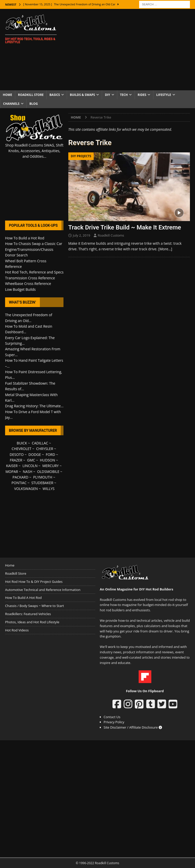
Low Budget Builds (20, 289)
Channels (11, 104)
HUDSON (47, 460)
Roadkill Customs (111, 235)
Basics (55, 95)
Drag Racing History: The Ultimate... (34, 406)
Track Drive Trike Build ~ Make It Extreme (125, 227)
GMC (31, 460)
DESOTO (17, 454)
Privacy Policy (114, 722)
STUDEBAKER (42, 483)
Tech (124, 95)
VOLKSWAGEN (26, 489)
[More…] (165, 249)
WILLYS (49, 489)
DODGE (35, 454)
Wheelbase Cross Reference (28, 284)
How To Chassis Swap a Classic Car (34, 244)
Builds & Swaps (82, 95)
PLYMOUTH (43, 477)
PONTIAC (19, 483)
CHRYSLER (45, 449)
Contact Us (112, 717)
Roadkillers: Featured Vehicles (28, 614)
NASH (28, 472)
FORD (50, 454)
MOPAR (12, 472)
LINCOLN (30, 466)
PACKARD (20, 477)
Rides (142, 95)
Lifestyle (164, 95)
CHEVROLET (22, 449)
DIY (107, 95)
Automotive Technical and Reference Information (43, 590)
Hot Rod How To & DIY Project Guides (34, 582)
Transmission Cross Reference (30, 278)
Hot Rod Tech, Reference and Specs (34, 272)
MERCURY (51, 466)
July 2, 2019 (82, 235)
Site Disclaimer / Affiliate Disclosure (133, 727)
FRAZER (16, 460)
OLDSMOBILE (48, 472)
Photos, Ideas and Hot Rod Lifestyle (32, 622)
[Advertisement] (131, 50)
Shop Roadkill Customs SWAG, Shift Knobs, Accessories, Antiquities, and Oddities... (34, 151)
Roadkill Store (31, 95)
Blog (34, 104)
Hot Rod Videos (17, 630)
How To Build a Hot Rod (25, 238)
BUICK (22, 443)
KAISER (12, 466)
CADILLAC (40, 443)
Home (7, 95)
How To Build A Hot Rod (23, 598)
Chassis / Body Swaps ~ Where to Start (35, 606)
